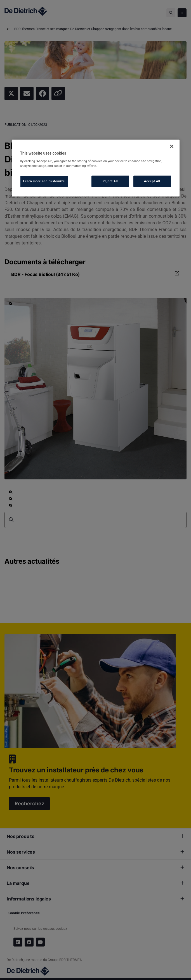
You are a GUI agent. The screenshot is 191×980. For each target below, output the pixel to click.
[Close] (172, 146)
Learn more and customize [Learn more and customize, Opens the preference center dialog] (44, 181)
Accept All (152, 181)
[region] (96, 168)
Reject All (110, 181)
